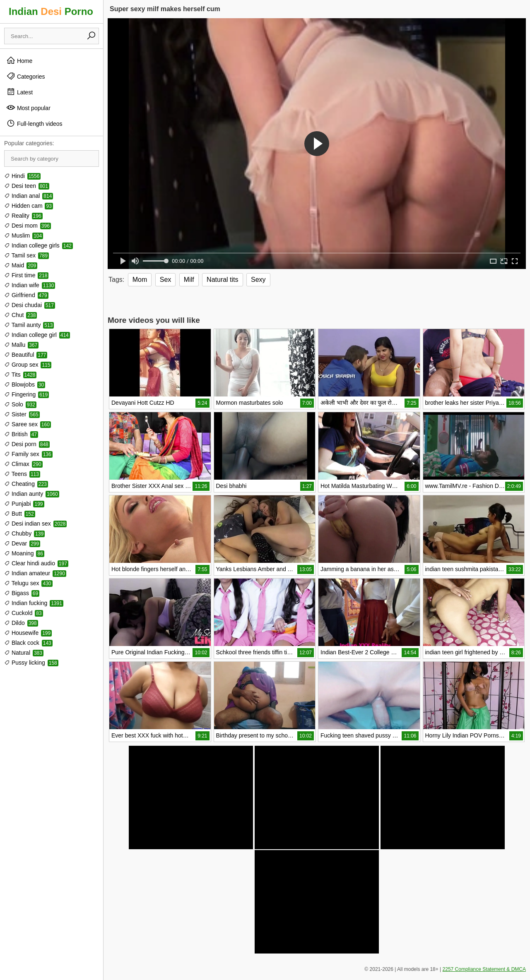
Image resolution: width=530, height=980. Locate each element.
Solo (20, 404)
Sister (22, 414)
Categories (26, 76)
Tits (20, 375)
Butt (20, 514)
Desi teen (27, 186)
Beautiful (26, 355)
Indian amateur (35, 573)
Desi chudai (30, 305)
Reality (23, 216)
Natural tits (222, 280)
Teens (22, 474)
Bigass (22, 593)
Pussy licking (31, 663)
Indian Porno (51, 11)
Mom (140, 280)
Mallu (21, 345)
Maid (21, 265)
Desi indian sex (35, 524)
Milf (189, 280)
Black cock (28, 643)
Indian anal (29, 196)
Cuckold (24, 613)
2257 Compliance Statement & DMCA (484, 969)
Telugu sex (28, 583)
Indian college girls (39, 245)
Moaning (24, 553)
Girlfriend (26, 295)
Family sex (28, 454)
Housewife (28, 633)
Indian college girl (37, 335)
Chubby (24, 533)
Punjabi (24, 504)
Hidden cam (29, 206)
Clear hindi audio (36, 563)
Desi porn (27, 444)
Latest (19, 92)
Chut (20, 315)
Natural (24, 653)
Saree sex (28, 424)
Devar (22, 543)
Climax (23, 464)
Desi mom (28, 226)
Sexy (258, 280)
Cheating (26, 484)
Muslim (24, 235)
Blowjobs (25, 384)
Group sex (28, 365)
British (21, 434)
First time (26, 275)
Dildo (21, 623)
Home (19, 60)
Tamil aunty (29, 325)
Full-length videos (34, 123)
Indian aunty (32, 494)
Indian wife (30, 285)
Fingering (26, 394)
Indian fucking (34, 603)
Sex (166, 280)
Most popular (28, 108)
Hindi (22, 176)
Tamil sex (26, 255)
